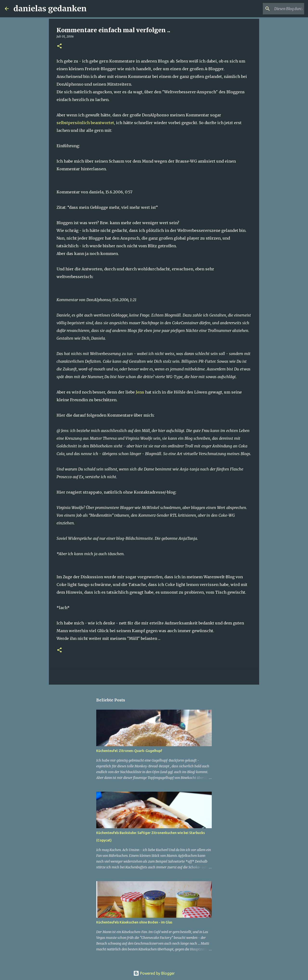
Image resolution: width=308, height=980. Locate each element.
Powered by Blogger (154, 973)
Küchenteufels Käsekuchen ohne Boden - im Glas (134, 922)
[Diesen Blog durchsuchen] (279, 9)
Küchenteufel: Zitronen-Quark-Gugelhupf (129, 751)
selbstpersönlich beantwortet (85, 123)
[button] (59, 46)
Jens (140, 392)
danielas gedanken (50, 9)
